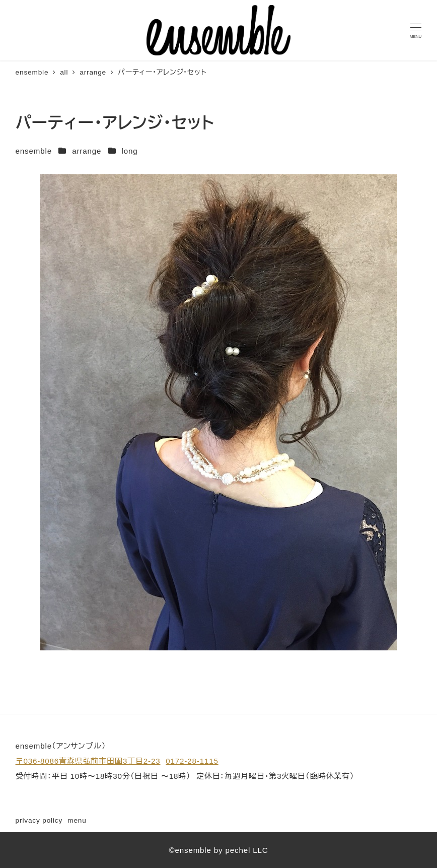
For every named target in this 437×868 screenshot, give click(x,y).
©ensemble (190, 850)
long (129, 151)
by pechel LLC (241, 850)
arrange (87, 151)
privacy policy (39, 820)
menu (77, 820)
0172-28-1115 (192, 761)
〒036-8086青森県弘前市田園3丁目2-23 (88, 761)
